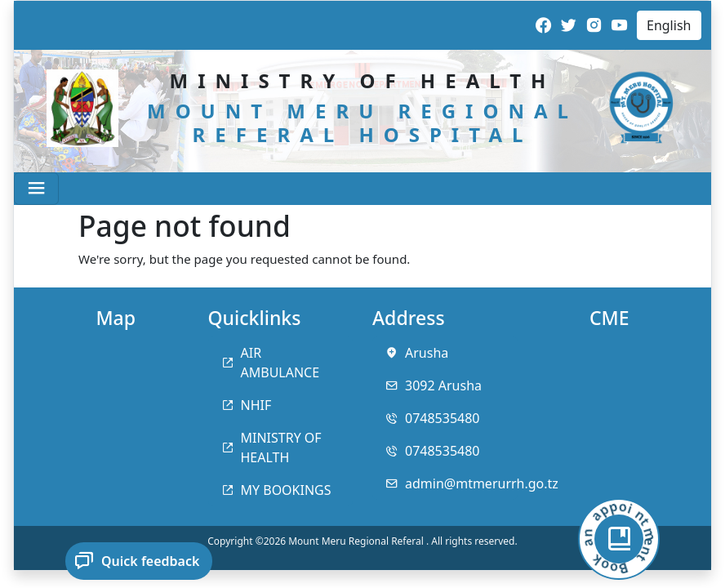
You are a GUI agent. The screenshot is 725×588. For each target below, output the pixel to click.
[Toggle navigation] (36, 189)
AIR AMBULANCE (280, 363)
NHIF (256, 405)
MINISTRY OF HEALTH (281, 448)
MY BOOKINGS (286, 490)
